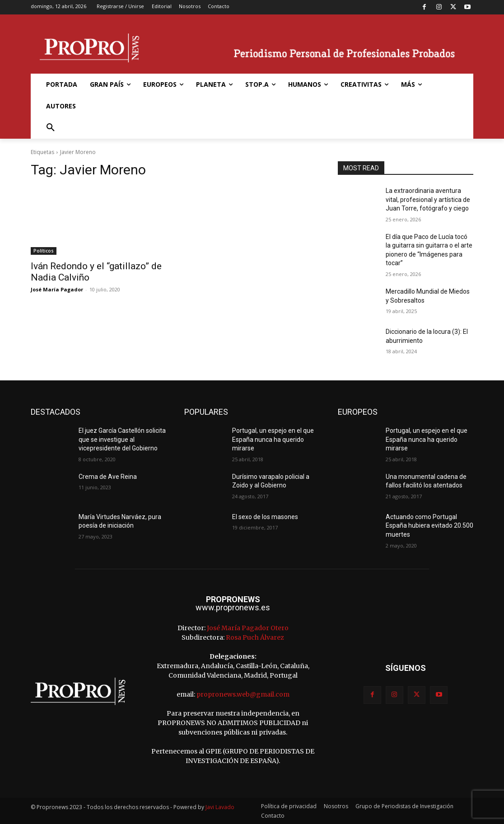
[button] (51, 128)
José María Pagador (57, 289)
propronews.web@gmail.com (243, 694)
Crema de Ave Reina (108, 477)
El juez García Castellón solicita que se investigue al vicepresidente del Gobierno (122, 439)
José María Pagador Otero (248, 628)
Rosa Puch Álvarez (255, 637)
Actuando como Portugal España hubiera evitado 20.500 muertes (429, 526)
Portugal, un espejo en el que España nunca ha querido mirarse (273, 439)
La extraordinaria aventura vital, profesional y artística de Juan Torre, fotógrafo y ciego (428, 199)
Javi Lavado (220, 807)
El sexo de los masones (265, 517)
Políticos (44, 251)
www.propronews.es (233, 607)
